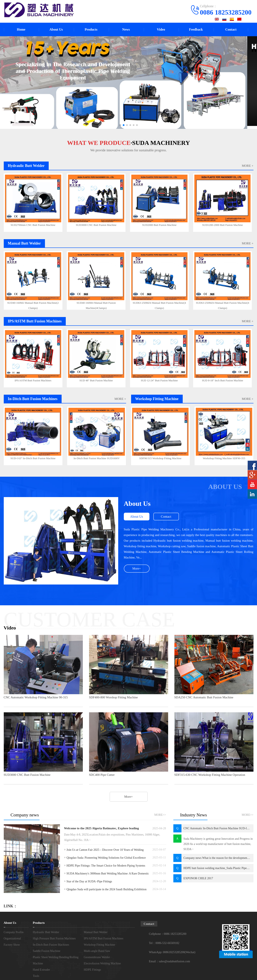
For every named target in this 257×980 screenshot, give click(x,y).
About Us (56, 29)
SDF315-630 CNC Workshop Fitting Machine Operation (210, 775)
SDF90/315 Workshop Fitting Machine (160, 458)
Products (91, 29)
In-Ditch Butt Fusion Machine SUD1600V (97, 458)
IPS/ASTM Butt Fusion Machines (33, 380)
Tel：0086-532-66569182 (164, 943)
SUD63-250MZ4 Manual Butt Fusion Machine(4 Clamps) (159, 305)
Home (21, 29)
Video (161, 29)
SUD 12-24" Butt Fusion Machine (159, 380)
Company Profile (14, 932)
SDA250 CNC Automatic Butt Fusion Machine (204, 697)
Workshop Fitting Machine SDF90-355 (224, 458)
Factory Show (12, 945)
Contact (231, 29)
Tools (36, 976)
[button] (120, 125)
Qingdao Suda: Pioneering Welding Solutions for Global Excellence (106, 858)
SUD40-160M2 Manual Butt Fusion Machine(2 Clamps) (33, 305)
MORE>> (160, 815)
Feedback (196, 29)
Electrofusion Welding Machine (102, 963)
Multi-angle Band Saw (97, 951)
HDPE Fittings (92, 970)
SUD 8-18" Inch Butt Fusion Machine (222, 380)
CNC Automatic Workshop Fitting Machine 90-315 (36, 697)
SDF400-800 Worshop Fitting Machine (114, 697)
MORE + (248, 166)
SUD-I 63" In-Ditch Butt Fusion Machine (33, 458)
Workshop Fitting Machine (100, 945)
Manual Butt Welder (96, 932)
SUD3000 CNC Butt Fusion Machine (96, 225)
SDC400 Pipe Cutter (102, 775)
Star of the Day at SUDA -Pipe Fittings (89, 881)
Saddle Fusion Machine (47, 951)
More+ (137, 568)
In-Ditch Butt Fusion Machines (51, 945)
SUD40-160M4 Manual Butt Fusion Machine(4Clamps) (96, 305)
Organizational (12, 938)
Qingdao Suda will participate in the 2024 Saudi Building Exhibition (107, 889)
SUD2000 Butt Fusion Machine (159, 225)
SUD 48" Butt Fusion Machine (96, 380)
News (126, 29)
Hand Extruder (42, 970)
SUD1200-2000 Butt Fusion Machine (223, 225)
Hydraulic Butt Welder (46, 932)
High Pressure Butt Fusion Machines (54, 938)
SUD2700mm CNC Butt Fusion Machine (33, 225)
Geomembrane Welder (97, 957)
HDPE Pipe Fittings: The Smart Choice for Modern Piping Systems (106, 866)
